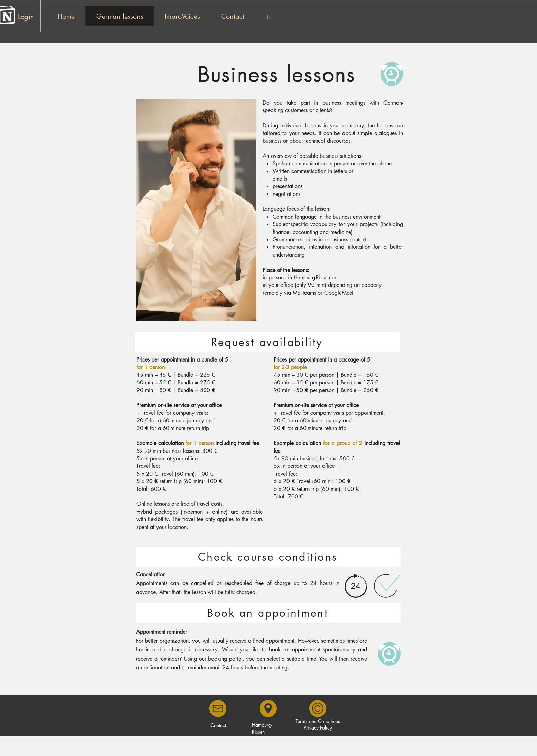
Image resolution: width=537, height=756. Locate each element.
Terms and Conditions (318, 721)
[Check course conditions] (268, 557)
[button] (268, 16)
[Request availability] (268, 342)
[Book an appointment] (268, 613)
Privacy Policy (318, 728)
